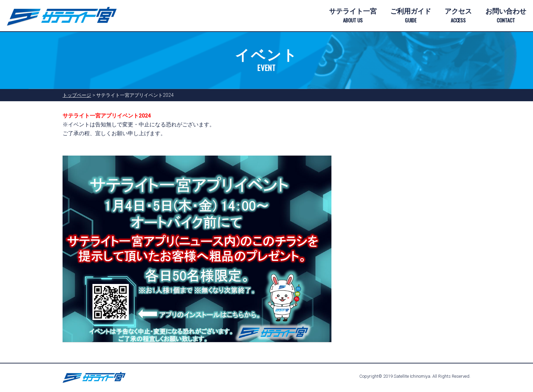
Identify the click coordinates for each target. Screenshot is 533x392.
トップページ (77, 95)
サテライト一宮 (353, 16)
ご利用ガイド (411, 16)
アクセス (458, 16)
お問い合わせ (506, 16)
